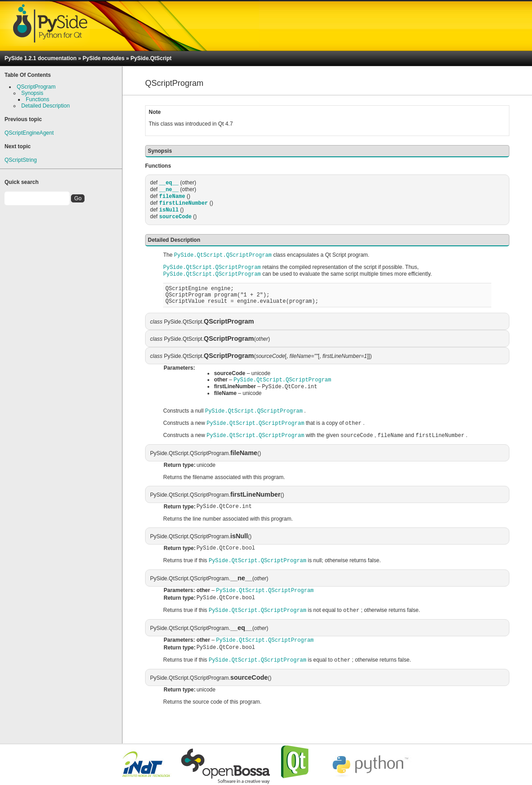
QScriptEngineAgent (29, 133)
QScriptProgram (36, 87)
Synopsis (32, 93)
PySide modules (104, 58)
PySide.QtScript (151, 58)
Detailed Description (45, 106)
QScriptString (21, 160)
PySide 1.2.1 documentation (40, 58)
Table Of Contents (28, 75)
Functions (38, 99)
